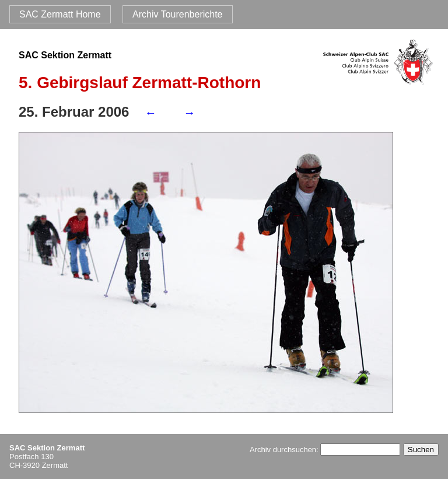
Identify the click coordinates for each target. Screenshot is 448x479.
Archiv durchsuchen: (325, 450)
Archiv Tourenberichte (177, 14)
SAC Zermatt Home (60, 14)
